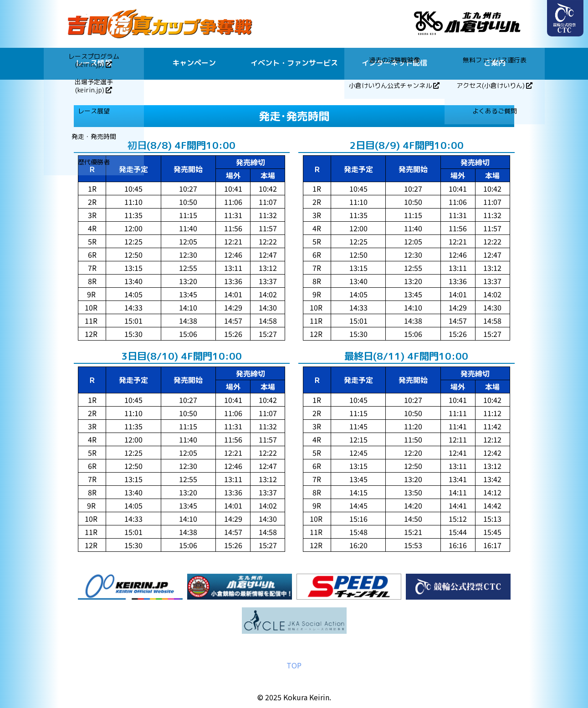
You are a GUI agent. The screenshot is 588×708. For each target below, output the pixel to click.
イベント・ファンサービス (294, 63)
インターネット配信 (394, 63)
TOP (294, 665)
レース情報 (94, 63)
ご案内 (495, 63)
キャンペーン (194, 63)
